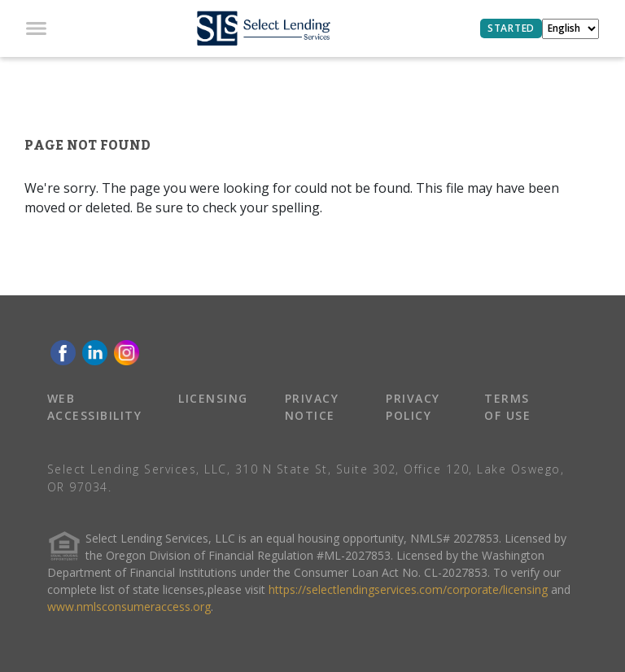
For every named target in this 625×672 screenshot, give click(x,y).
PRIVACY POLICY (413, 407)
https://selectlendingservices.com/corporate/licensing (408, 589)
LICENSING (213, 398)
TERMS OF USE (507, 407)
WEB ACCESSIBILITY (95, 407)
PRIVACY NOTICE (312, 407)
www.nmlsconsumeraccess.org (129, 607)
